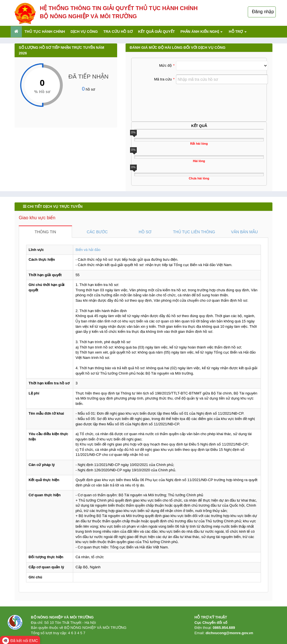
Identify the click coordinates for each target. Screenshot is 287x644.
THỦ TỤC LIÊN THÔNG (194, 232)
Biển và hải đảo (88, 250)
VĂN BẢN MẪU (244, 232)
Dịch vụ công (84, 32)
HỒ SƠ (145, 232)
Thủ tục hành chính (45, 32)
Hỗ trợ (238, 32)
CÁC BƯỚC (97, 232)
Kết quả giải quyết (157, 32)
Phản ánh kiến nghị (202, 32)
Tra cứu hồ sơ (118, 32)
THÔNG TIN (45, 232)
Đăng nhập (263, 12)
